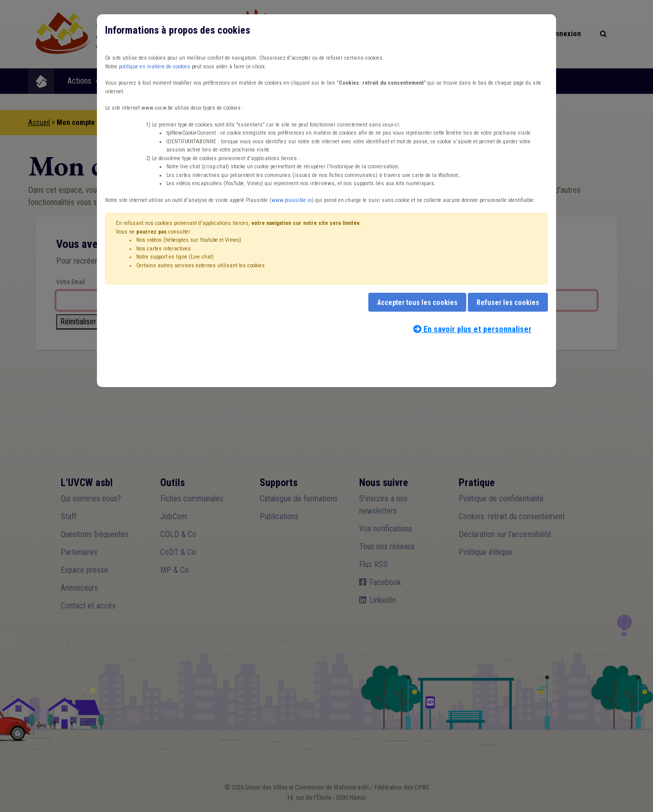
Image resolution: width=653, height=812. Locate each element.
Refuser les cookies (508, 302)
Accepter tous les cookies (417, 302)
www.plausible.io (292, 200)
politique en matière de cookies (155, 67)
